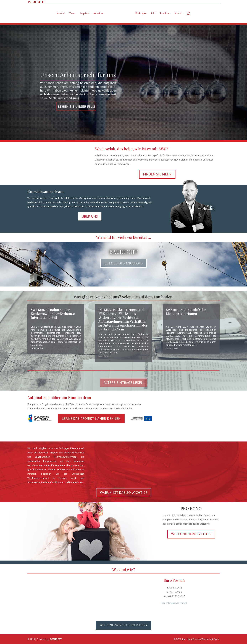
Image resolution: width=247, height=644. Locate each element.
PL (30, 2)
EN (34, 2)
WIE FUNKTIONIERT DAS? (191, 534)
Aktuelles (98, 14)
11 (137, 279)
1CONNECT (56, 639)
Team (72, 14)
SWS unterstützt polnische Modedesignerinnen (186, 312)
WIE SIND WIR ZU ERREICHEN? (124, 625)
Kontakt (179, 14)
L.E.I (153, 14)
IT (43, 2)
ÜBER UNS (90, 216)
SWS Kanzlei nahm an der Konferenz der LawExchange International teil (53, 314)
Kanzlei (61, 14)
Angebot (84, 14)
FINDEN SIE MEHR (157, 174)
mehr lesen (37, 348)
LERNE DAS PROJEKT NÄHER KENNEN (91, 419)
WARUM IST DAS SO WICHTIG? (124, 493)
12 (140, 279)
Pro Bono (165, 14)
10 (134, 279)
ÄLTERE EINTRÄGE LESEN (124, 383)
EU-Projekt (141, 14)
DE (39, 2)
